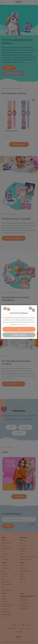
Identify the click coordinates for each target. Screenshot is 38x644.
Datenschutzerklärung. (22, 325)
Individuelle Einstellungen (19, 335)
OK (19, 329)
